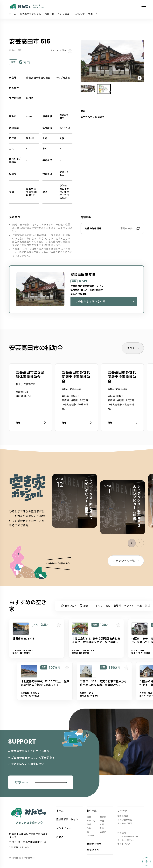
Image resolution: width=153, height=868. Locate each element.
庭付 (108, 606)
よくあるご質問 (125, 824)
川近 (102, 828)
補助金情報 (123, 816)
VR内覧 (90, 836)
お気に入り (93, 850)
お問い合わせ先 (125, 820)
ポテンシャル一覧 (124, 561)
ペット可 (129, 606)
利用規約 (122, 833)
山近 (102, 825)
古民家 (103, 832)
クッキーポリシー (126, 840)
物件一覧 (49, 14)
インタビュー (65, 14)
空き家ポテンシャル (31, 14)
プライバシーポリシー (128, 837)
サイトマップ (124, 844)
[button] (140, 543)
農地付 (117, 606)
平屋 (139, 606)
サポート (93, 14)
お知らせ (80, 14)
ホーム (13, 14)
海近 (148, 606)
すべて (131, 348)
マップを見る (63, 78)
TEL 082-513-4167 (20, 847)
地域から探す (94, 844)
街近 (89, 828)
